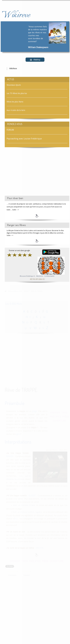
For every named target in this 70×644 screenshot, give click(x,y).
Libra (40, 279)
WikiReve (13, 68)
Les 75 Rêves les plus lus (17, 93)
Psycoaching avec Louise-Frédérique (24, 139)
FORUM (10, 130)
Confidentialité (49, 276)
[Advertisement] (28, 174)
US (43, 279)
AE (31, 279)
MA (34, 279)
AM (37, 279)
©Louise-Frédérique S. (27, 276)
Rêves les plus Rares (15, 102)
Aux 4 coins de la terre (16, 110)
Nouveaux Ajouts (14, 85)
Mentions (40, 276)
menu (35, 60)
